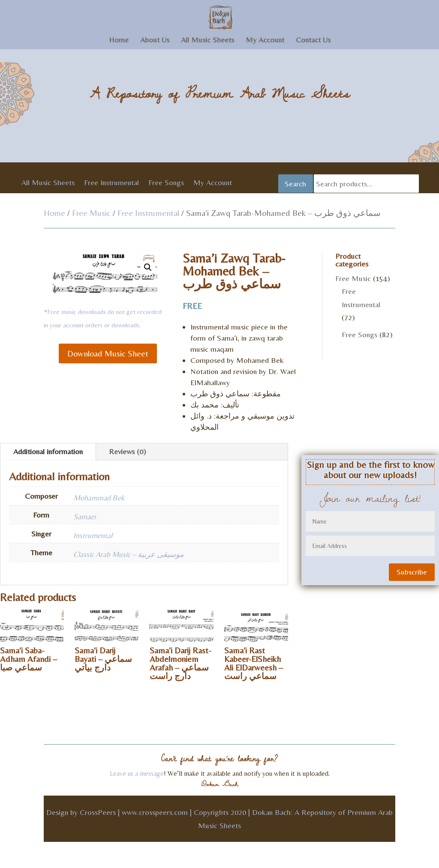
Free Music (91, 213)
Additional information (48, 451)
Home (119, 40)
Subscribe (412, 572)
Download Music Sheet (108, 353)
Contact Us (313, 40)
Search (295, 184)
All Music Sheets (207, 40)
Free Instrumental (111, 183)
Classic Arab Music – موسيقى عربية (129, 554)
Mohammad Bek (99, 498)
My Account (265, 40)
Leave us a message (137, 774)
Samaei (84, 516)
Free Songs (166, 183)
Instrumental (93, 535)
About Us (155, 40)
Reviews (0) (128, 451)
